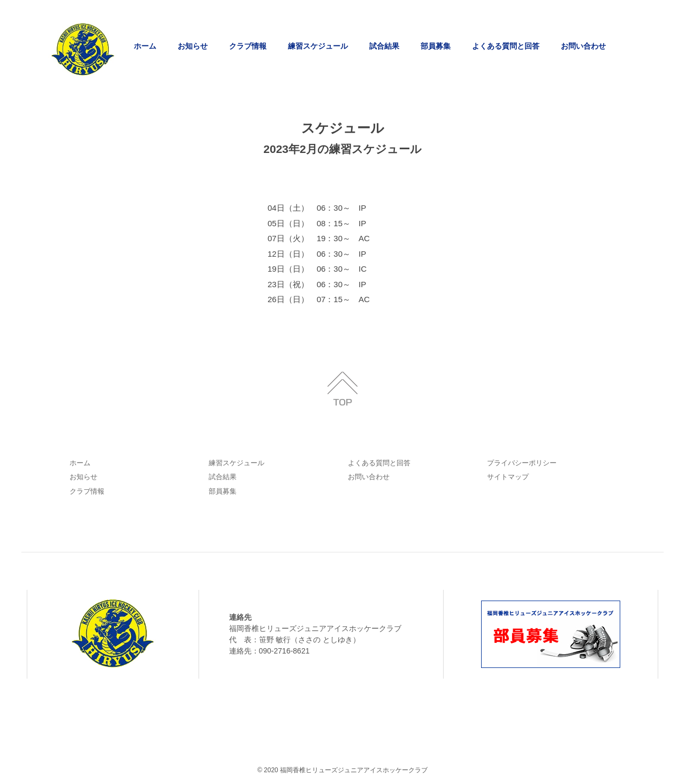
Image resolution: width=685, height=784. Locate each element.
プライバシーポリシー (522, 463)
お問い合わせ (583, 46)
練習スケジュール (318, 46)
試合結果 (384, 46)
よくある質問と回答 (506, 46)
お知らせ (193, 46)
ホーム (145, 46)
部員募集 (436, 46)
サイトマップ (508, 477)
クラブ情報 (248, 46)
